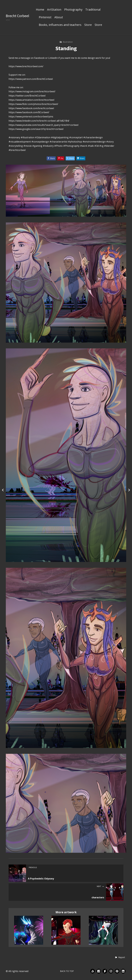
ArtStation (54, 10)
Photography (73, 10)
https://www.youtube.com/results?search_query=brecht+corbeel (43, 125)
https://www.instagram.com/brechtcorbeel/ (32, 91)
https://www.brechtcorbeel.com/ (26, 66)
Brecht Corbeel (18, 16)
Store (88, 25)
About (59, 17)
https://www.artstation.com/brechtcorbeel (31, 100)
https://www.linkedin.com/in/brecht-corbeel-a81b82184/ (39, 121)
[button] (120, 958)
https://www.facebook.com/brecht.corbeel (31, 108)
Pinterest (45, 17)
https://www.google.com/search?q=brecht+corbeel (36, 129)
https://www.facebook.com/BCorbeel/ (29, 112)
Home (40, 10)
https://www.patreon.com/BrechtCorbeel (31, 79)
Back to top (67, 971)
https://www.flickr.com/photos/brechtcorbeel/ (33, 104)
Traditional (93, 10)
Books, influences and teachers (60, 25)
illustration (66, 42)
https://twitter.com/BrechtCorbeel (27, 96)
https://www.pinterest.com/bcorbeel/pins (31, 117)
